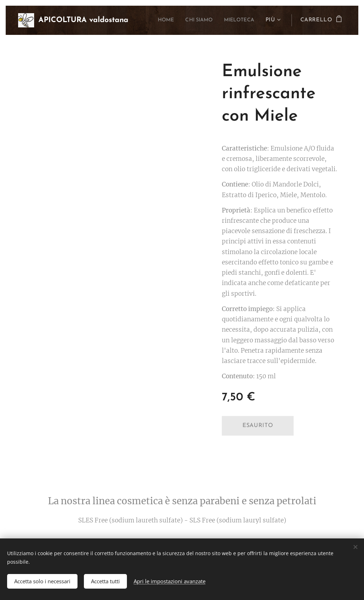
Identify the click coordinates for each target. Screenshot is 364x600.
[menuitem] (157, 20)
